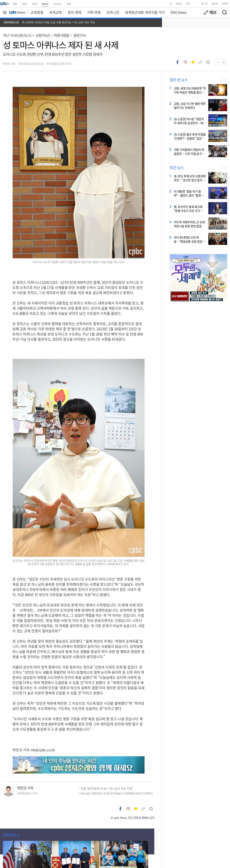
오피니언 (113, 12)
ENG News (179, 12)
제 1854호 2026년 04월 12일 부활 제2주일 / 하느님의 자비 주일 (58, 22)
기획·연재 (94, 12)
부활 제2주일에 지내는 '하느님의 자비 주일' (107, 788)
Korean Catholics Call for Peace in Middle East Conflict (117, 793)
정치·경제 (74, 12)
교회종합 (37, 12)
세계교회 (55, 12)
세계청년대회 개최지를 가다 (145, 12)
